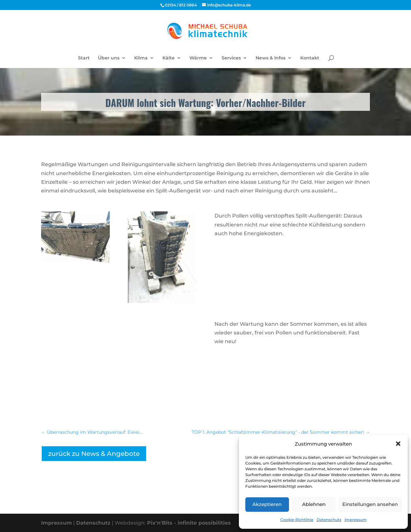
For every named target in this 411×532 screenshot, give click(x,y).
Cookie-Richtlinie (297, 520)
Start (84, 58)
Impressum (57, 523)
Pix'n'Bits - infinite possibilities (189, 523)
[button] (398, 444)
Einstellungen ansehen (370, 504)
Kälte (169, 58)
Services (231, 58)
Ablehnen (314, 504)
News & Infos (271, 58)
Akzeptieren (267, 504)
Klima (141, 58)
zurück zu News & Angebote (94, 454)
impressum (356, 520)
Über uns (109, 58)
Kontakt (310, 58)
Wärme (198, 58)
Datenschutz (329, 520)
